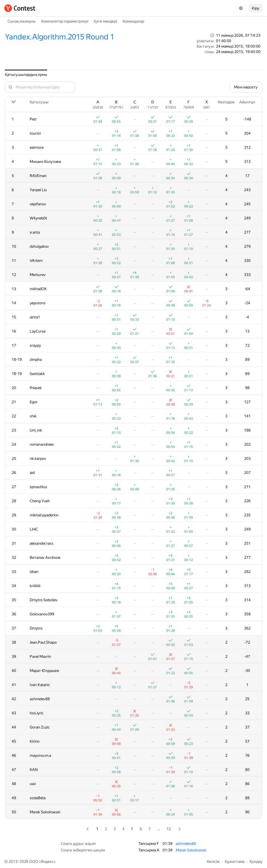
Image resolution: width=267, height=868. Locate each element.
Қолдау (256, 861)
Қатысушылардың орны (26, 75)
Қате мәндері (105, 21)
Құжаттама (235, 861)
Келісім (213, 861)
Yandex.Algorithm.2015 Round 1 (60, 37)
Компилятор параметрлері (65, 21)
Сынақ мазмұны (22, 21)
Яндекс (47, 861)
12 (169, 829)
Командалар (133, 21)
